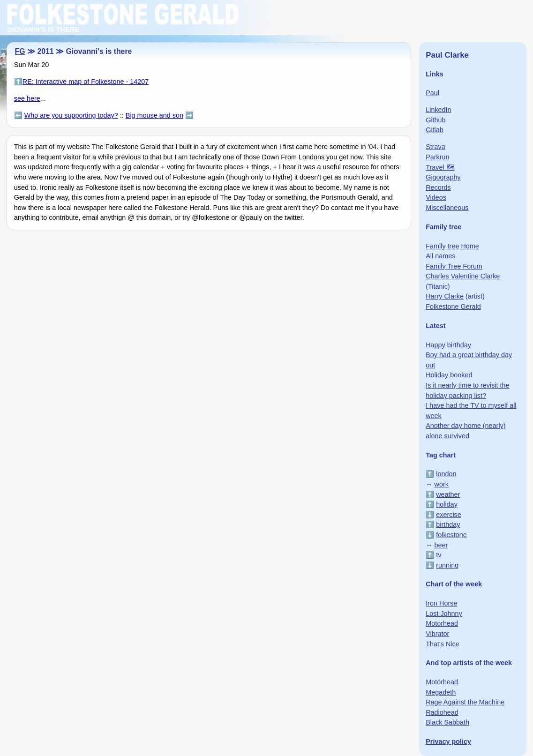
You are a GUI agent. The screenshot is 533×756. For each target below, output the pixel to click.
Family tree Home (452, 246)
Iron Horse (441, 603)
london (446, 474)
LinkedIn (438, 110)
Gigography (443, 177)
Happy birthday (448, 345)
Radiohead (442, 712)
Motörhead (442, 682)
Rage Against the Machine (465, 702)
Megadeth (441, 692)
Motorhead (442, 623)
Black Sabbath (447, 722)
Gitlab (435, 130)
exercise (449, 515)
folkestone (451, 535)
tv (439, 555)
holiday (447, 504)
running (447, 565)
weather (448, 494)
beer (441, 545)
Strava (435, 147)
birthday (448, 524)
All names (440, 256)
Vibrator (437, 634)
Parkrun (437, 157)
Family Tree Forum (454, 266)
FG (20, 51)
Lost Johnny (444, 614)
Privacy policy (448, 741)
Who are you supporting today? (71, 115)
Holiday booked (449, 375)
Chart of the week (454, 584)
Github (435, 120)
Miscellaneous (447, 208)
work (442, 484)
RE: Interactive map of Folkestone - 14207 (86, 82)
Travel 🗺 (440, 167)
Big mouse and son (154, 115)
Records (438, 187)
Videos (436, 197)
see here (27, 98)
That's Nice (443, 644)
